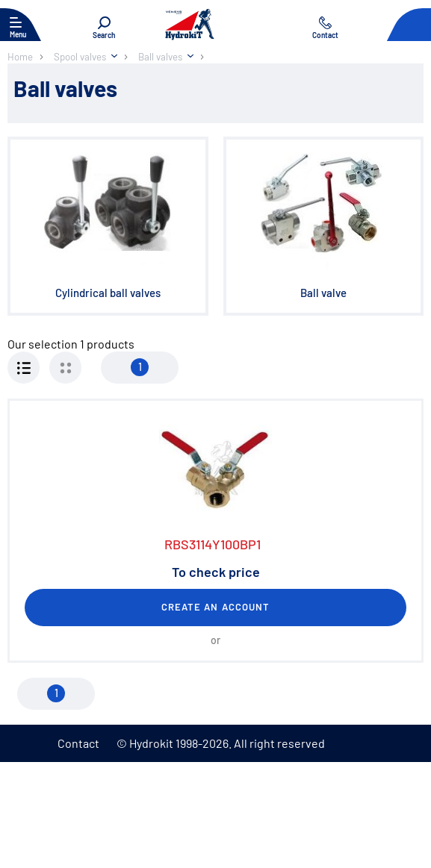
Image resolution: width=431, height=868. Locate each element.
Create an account (215, 607)
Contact (78, 743)
